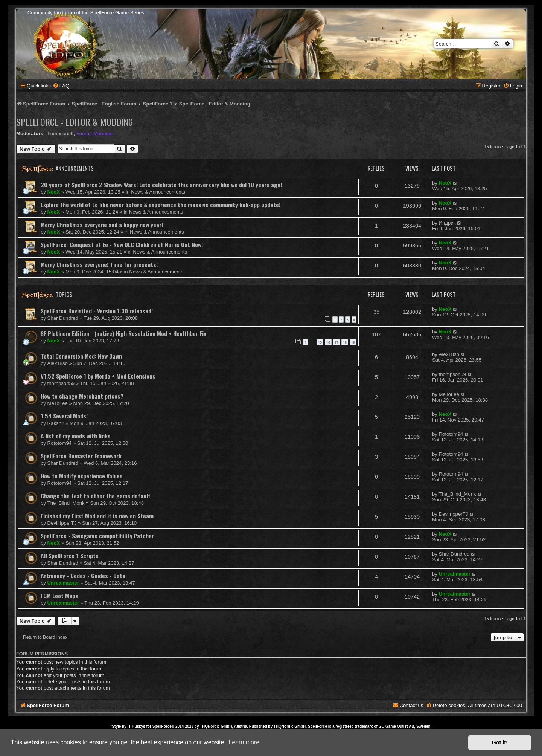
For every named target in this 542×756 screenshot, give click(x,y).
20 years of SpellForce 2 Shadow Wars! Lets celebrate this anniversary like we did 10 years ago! (161, 185)
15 (320, 342)
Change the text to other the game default (96, 496)
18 (345, 342)
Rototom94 (60, 443)
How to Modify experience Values (82, 476)
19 (353, 342)
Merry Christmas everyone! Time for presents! (99, 264)
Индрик (447, 223)
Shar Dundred (63, 318)
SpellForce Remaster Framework (81, 456)
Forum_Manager (95, 134)
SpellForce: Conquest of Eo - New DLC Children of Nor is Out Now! (122, 244)
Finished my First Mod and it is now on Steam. (98, 516)
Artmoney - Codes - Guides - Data (83, 576)
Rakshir (56, 423)
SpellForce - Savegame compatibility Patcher (97, 536)
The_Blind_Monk (66, 503)
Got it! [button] (500, 742)
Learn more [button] (244, 742)
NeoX (54, 192)
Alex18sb (58, 363)
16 (328, 342)
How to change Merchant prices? (82, 396)
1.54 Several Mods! (64, 416)
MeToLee (58, 403)
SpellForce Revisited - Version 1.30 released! (97, 311)
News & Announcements (158, 192)
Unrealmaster (63, 583)
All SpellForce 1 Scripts (70, 556)
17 (336, 342)
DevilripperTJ (62, 523)
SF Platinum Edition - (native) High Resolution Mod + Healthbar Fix (123, 333)
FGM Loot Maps (59, 596)
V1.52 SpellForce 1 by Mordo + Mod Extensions (98, 376)
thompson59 (60, 134)
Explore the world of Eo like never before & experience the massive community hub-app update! (161, 205)
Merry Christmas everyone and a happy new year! (102, 225)
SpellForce (162, 726)
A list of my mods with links (76, 436)
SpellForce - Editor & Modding (75, 122)
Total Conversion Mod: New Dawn (81, 356)
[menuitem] (61, 86)
